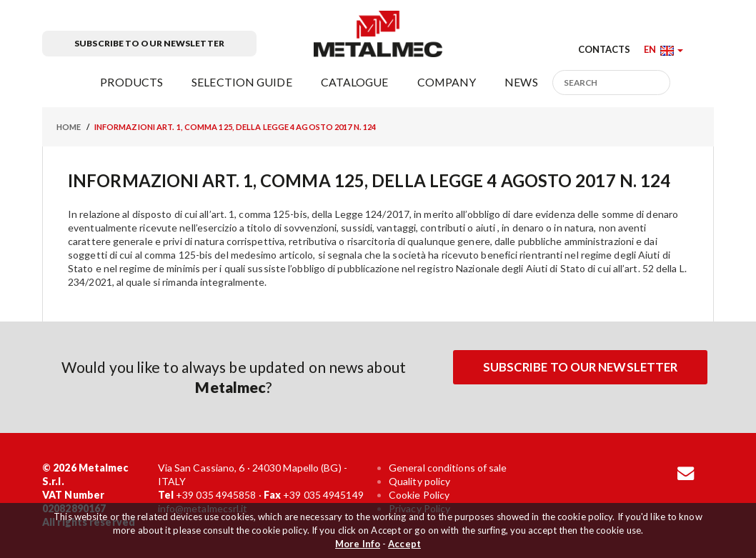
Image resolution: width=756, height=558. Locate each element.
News (521, 82)
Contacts (605, 49)
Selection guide (242, 82)
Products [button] (131, 82)
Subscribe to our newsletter (149, 43)
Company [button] (447, 82)
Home (69, 127)
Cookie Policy (419, 495)
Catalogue (355, 82)
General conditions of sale (448, 468)
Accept (404, 544)
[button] (663, 49)
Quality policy (419, 481)
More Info (358, 544)
